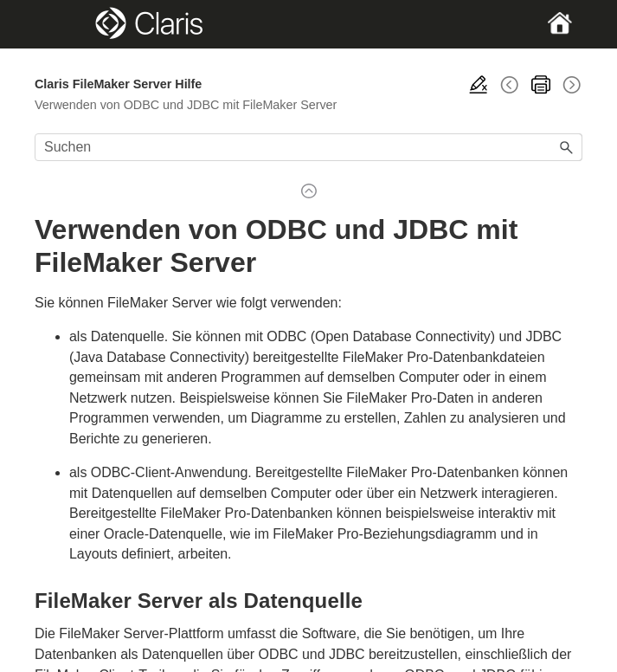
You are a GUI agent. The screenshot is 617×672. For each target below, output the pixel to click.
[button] (567, 147)
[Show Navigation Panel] (61, 24)
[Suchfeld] (308, 147)
